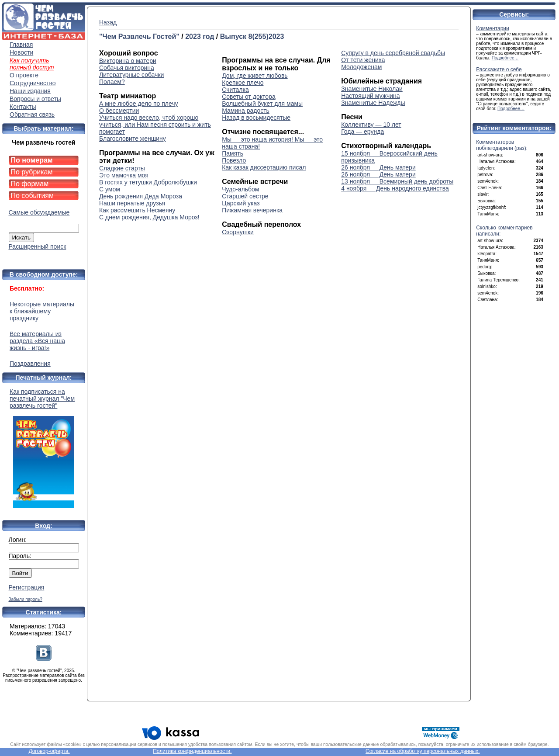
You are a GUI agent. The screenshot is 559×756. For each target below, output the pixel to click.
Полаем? (112, 82)
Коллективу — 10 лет (371, 125)
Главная (21, 45)
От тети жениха (363, 60)
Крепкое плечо (243, 83)
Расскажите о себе (499, 69)
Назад (108, 22)
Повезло (234, 160)
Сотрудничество (33, 83)
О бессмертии (119, 111)
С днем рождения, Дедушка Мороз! (149, 217)
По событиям (33, 196)
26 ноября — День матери (378, 167)
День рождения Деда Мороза (141, 196)
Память (233, 153)
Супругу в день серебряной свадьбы (393, 53)
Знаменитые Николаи (372, 89)
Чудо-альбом (240, 189)
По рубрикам (32, 172)
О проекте (24, 75)
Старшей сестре (245, 196)
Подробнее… (505, 58)
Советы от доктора (249, 97)
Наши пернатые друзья (132, 203)
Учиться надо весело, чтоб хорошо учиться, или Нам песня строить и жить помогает (155, 125)
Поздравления (30, 364)
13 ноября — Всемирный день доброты (397, 181)
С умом (110, 189)
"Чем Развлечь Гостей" (139, 36)
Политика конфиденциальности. (192, 751)
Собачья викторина (127, 68)
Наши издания (30, 91)
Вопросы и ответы (35, 99)
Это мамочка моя (124, 175)
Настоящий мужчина (370, 96)
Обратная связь (32, 114)
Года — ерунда (362, 132)
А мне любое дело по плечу (139, 104)
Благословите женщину (133, 139)
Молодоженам (361, 67)
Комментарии (493, 28)
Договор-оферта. (49, 751)
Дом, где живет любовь (255, 76)
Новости (21, 52)
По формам (30, 184)
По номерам (32, 160)
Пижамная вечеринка (252, 210)
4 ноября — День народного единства (395, 188)
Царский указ (241, 203)
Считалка (235, 90)
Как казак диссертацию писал (264, 167)
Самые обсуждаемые (39, 212)
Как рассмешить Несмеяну (137, 210)
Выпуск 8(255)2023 (252, 36)
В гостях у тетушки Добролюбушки (148, 182)
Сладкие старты (122, 168)
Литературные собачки (131, 75)
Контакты (23, 107)
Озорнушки (238, 232)
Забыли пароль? (26, 599)
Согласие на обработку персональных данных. (423, 751)
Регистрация (27, 587)
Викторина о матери (128, 61)
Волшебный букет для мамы (262, 104)
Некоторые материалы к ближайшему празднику (42, 311)
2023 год (200, 36)
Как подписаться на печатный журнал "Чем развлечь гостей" (44, 448)
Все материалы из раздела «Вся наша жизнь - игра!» (37, 341)
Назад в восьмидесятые (256, 118)
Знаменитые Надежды (373, 103)
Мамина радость (246, 111)
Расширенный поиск (38, 246)
